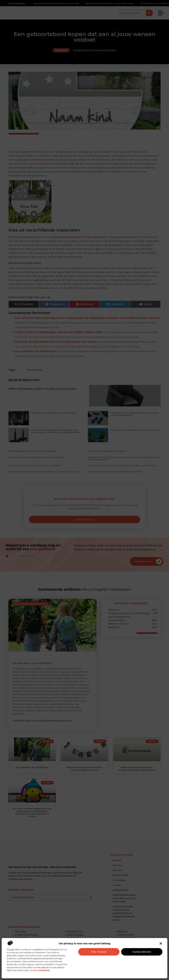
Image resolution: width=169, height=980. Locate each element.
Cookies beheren (142, 952)
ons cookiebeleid (41, 970)
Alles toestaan (99, 952)
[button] (161, 943)
